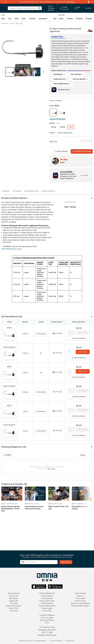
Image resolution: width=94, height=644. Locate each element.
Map (61, 19)
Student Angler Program (80, 606)
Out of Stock (83, 332)
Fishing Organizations (47, 606)
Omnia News (80, 598)
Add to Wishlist (61, 151)
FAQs (47, 623)
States (69, 19)
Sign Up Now (66, 562)
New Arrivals (14, 596)
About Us (80, 596)
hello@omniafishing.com (47, 635)
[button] (47, 198)
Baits (3, 19)
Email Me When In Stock (82, 151)
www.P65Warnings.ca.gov (11, 249)
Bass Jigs (19, 23)
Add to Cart (83, 352)
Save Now (70, 2)
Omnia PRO (47, 611)
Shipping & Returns (47, 620)
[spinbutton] (71, 332)
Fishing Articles (47, 598)
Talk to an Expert (47, 618)
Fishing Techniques (47, 601)
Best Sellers (14, 598)
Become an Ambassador (80, 603)
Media (88, 19)
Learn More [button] (84, 175)
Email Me (41, 334)
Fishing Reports (47, 596)
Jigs (12, 23)
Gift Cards (14, 611)
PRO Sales (14, 603)
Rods (17, 19)
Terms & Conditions (57, 641)
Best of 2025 (14, 608)
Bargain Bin (14, 601)
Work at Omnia (80, 601)
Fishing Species (47, 603)
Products (5, 23)
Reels (24, 19)
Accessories (43, 19)
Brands (79, 19)
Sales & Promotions (14, 606)
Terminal (32, 19)
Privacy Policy (70, 641)
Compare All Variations (57, 119)
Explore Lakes (47, 608)
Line (10, 19)
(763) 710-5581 (47, 632)
